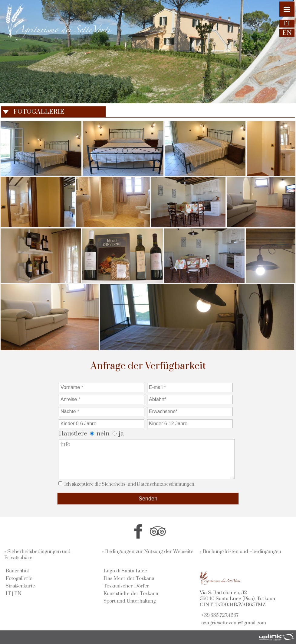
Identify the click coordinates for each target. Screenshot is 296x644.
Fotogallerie (19, 578)
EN (18, 594)
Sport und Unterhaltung (130, 601)
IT (8, 594)
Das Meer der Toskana (129, 578)
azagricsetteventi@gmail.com (234, 623)
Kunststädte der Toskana (131, 594)
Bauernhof (17, 571)
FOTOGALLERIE (39, 112)
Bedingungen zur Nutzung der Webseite (149, 552)
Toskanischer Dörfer (126, 586)
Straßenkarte (20, 586)
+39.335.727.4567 (220, 615)
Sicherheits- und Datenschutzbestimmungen (148, 484)
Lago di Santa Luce (125, 571)
